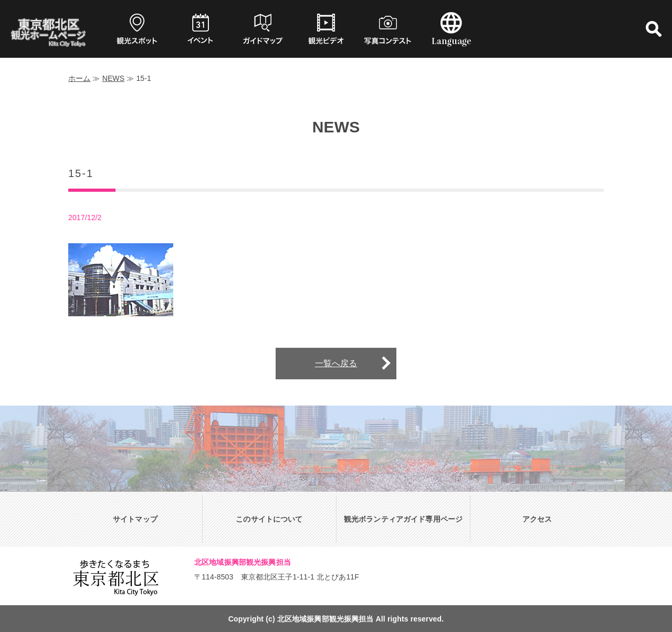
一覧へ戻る (336, 363)
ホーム (79, 78)
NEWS (114, 78)
